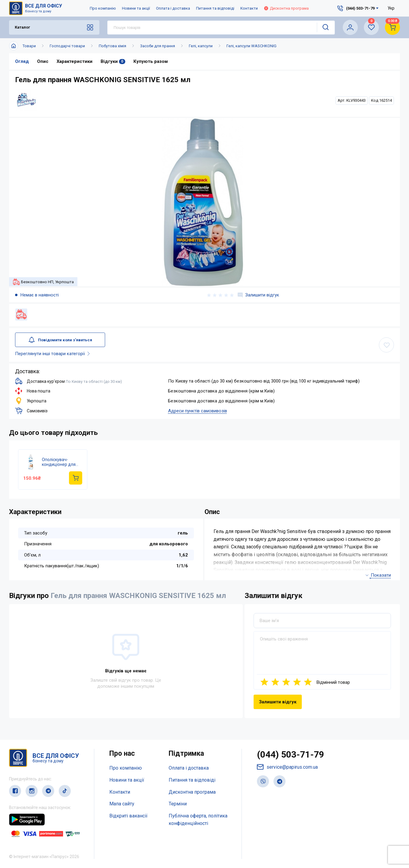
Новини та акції (136, 8)
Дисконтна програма (286, 8)
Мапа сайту (122, 804)
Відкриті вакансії (128, 816)
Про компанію (103, 8)
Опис (43, 61)
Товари (29, 46)
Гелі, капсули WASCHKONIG (251, 46)
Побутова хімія (112, 46)
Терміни (178, 804)
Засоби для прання (158, 46)
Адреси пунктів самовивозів (198, 411)
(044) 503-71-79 (290, 755)
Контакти (249, 8)
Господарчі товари (67, 46)
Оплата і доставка (173, 8)
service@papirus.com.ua (287, 767)
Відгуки (113, 61)
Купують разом (151, 61)
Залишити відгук (258, 295)
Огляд (22, 61)
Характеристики (75, 61)
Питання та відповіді (215, 8)
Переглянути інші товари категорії (54, 354)
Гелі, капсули (201, 46)
